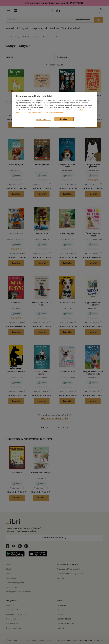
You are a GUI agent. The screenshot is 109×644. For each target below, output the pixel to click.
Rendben (64, 119)
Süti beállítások (43, 120)
